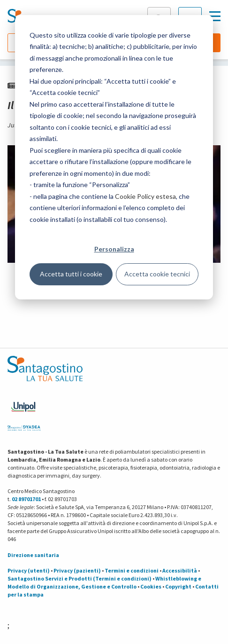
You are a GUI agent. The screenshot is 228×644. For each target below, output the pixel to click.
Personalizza (114, 249)
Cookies (151, 586)
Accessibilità (180, 570)
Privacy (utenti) (29, 570)
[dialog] (114, 157)
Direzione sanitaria (33, 555)
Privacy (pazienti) (77, 570)
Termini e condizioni (132, 570)
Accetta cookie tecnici (157, 274)
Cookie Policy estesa (145, 196)
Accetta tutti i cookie (71, 274)
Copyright (178, 586)
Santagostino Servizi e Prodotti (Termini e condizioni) (80, 578)
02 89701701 (26, 499)
